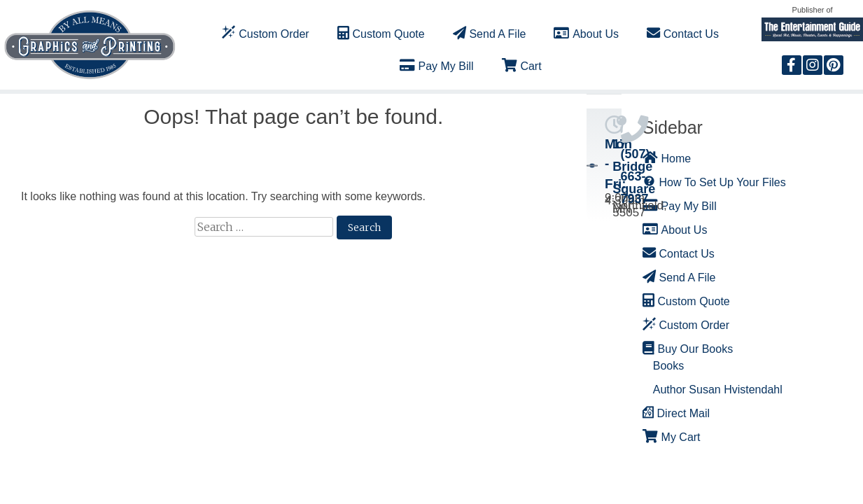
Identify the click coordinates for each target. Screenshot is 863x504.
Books (668, 366)
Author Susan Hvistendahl (718, 390)
